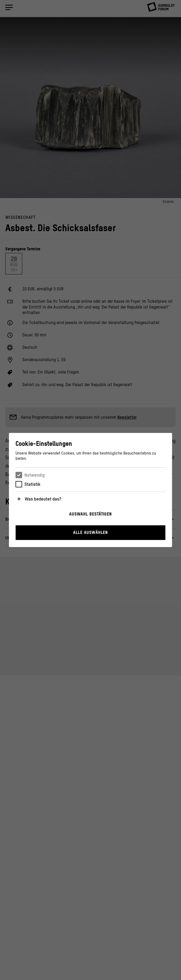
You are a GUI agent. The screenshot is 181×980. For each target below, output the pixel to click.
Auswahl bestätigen (91, 514)
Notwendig (35, 475)
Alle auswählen (91, 532)
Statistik (32, 484)
